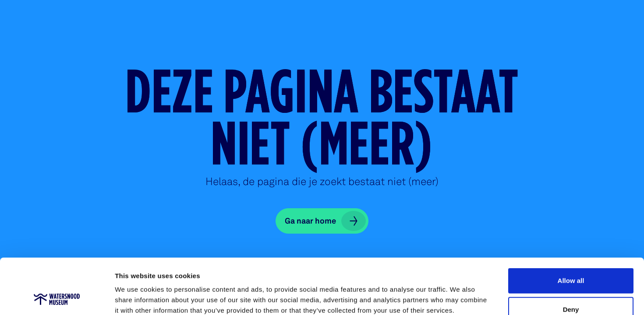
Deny (571, 257)
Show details (460, 298)
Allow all (571, 229)
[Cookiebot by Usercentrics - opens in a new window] (57, 298)
